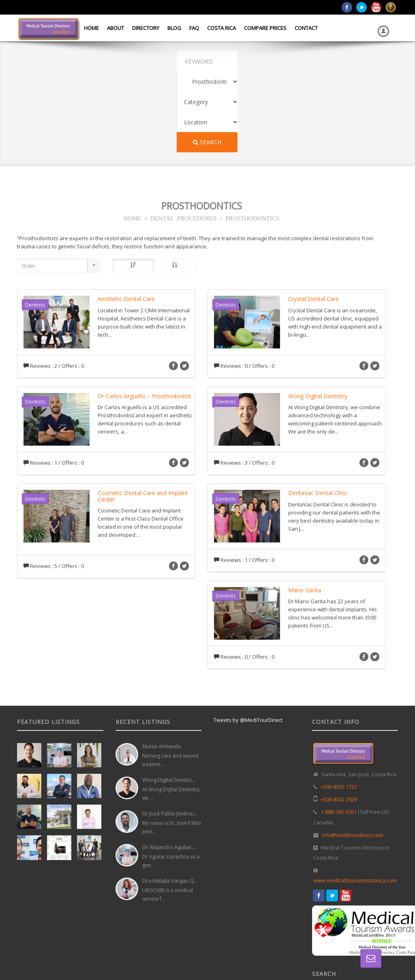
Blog (174, 28)
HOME (133, 137)
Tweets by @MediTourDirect (248, 639)
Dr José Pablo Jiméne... (169, 732)
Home (91, 28)
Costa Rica (221, 28)
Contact (306, 28)
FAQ (194, 28)
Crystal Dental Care (313, 218)
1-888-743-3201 (339, 731)
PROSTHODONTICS (252, 137)
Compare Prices (265, 28)
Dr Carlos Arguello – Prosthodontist (144, 315)
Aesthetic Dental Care (126, 218)
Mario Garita (305, 509)
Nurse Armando (162, 665)
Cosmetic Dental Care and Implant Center (143, 415)
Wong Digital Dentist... (169, 699)
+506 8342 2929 (339, 718)
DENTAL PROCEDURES (183, 137)
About (116, 28)
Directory (146, 28)
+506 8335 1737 (339, 706)
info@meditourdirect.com (353, 754)
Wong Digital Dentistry (318, 315)
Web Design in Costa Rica (212, 958)
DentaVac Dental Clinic (318, 412)
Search (330, 61)
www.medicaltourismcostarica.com (355, 800)
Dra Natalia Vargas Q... (170, 800)
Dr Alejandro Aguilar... (169, 766)
